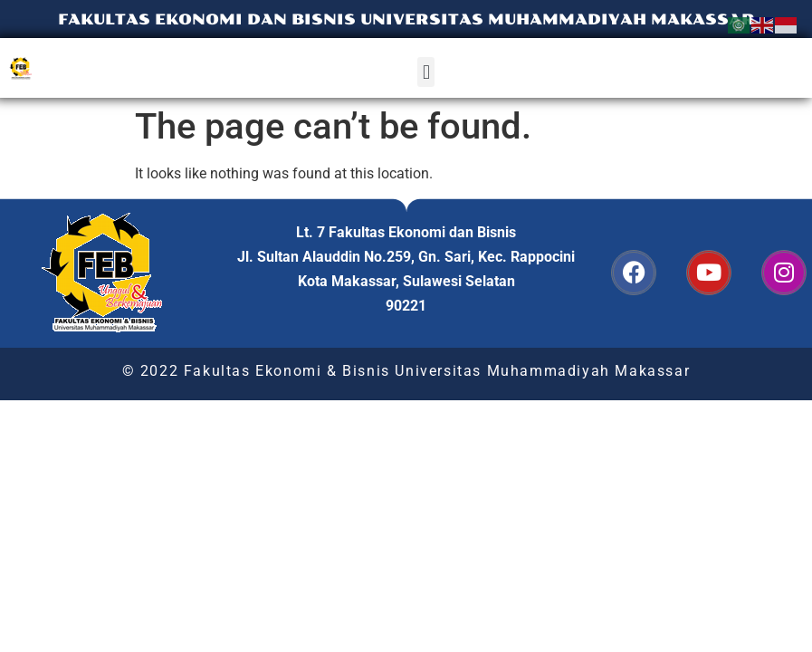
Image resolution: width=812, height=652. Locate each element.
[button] (426, 72)
